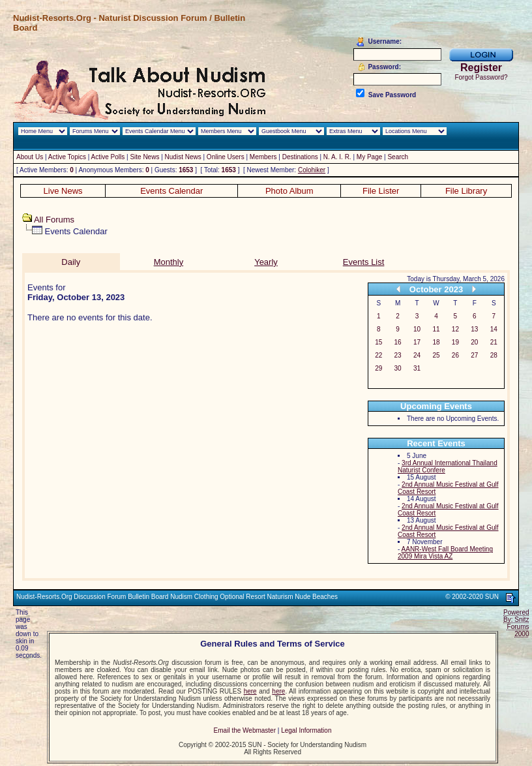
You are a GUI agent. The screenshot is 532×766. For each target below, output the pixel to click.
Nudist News (183, 157)
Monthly (169, 262)
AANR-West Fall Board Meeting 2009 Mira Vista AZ (445, 553)
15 (378, 342)
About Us (30, 157)
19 (455, 342)
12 (455, 329)
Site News (144, 157)
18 (436, 342)
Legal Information (306, 730)
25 (436, 355)
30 (398, 368)
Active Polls (108, 157)
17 (417, 342)
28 (494, 355)
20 (474, 342)
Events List (364, 262)
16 (398, 342)
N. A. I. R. (337, 157)
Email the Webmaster (245, 730)
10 (417, 329)
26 (455, 355)
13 (474, 329)
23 (398, 355)
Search (398, 157)
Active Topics (67, 157)
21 (494, 342)
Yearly (266, 262)
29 (378, 368)
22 (378, 355)
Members (263, 157)
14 (494, 329)
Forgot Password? (481, 77)
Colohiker (312, 170)
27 (474, 355)
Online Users (226, 157)
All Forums (54, 220)
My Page (369, 157)
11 (436, 329)
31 (417, 368)
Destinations (300, 157)
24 (417, 355)
